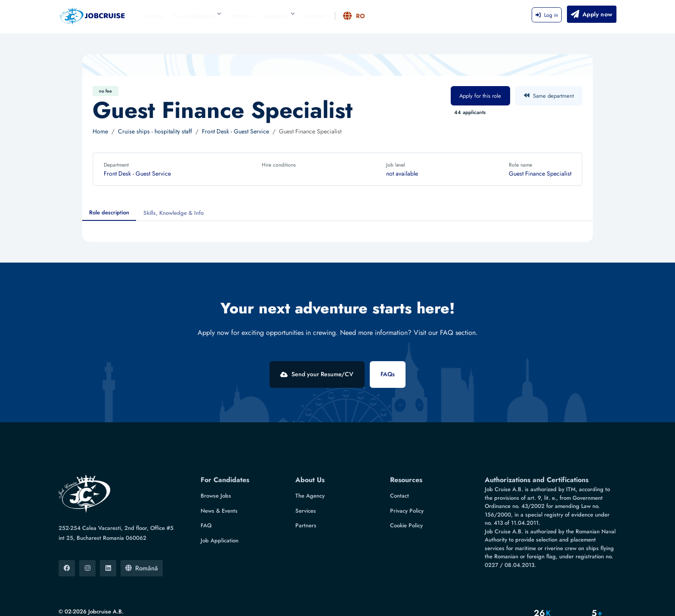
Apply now (591, 14)
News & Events (219, 488)
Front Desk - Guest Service (235, 131)
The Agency (310, 473)
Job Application (220, 518)
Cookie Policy (406, 503)
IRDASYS (123, 602)
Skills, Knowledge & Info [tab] (173, 213)
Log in (547, 15)
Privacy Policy (407, 488)
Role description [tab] (109, 212)
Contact (315, 16)
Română (142, 545)
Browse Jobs (216, 473)
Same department (549, 96)
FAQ (206, 503)
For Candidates (197, 16)
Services (306, 488)
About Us (279, 16)
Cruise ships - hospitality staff (155, 131)
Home (154, 16)
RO (354, 16)
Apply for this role (480, 96)
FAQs (398, 374)
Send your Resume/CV (307, 374)
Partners (242, 16)
